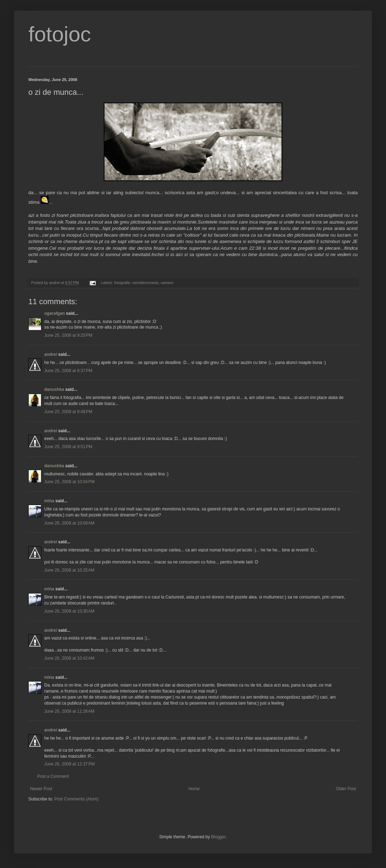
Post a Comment (53, 776)
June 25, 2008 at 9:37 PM (68, 371)
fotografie (122, 283)
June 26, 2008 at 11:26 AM (69, 711)
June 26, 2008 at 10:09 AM (69, 523)
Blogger (218, 837)
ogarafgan (55, 313)
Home (194, 789)
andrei (51, 354)
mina (49, 501)
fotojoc (60, 34)
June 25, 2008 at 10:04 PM (69, 482)
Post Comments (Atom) (76, 799)
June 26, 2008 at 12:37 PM (69, 764)
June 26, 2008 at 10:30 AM (69, 611)
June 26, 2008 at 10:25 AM (69, 570)
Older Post (346, 789)
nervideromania (145, 283)
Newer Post (41, 789)
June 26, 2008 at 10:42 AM (69, 658)
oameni (167, 283)
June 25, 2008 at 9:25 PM (68, 335)
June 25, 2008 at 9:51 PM (68, 447)
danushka (54, 389)
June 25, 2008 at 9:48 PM (68, 412)
